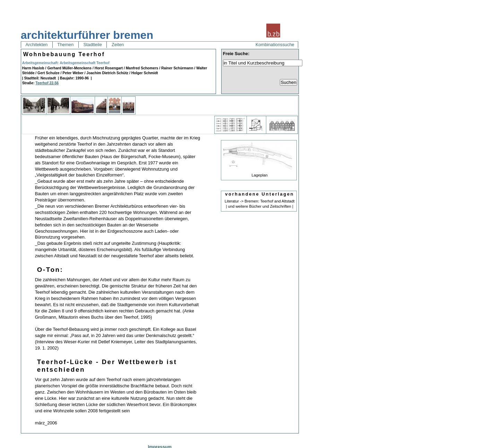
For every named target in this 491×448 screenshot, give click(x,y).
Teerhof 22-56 (47, 83)
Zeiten (118, 45)
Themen (66, 45)
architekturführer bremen (87, 35)
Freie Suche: (236, 54)
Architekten (37, 45)
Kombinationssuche (275, 45)
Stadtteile (93, 45)
